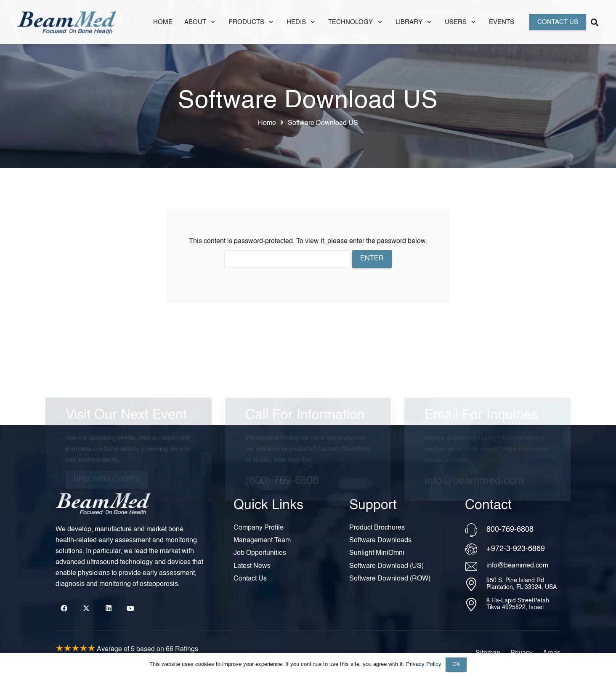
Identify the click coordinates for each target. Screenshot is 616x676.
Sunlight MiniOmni (377, 553)
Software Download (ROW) (390, 579)
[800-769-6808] (476, 530)
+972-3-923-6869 (516, 549)
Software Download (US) (386, 566)
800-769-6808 (510, 530)
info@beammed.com (474, 459)
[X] (86, 608)
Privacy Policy (424, 664)
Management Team (262, 541)
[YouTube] (130, 608)
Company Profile (259, 528)
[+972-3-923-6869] (476, 549)
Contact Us (250, 579)
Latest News (252, 566)
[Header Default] (67, 22)
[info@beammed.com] (476, 566)
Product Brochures (377, 528)
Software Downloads (380, 541)
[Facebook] (64, 608)
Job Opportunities (260, 553)
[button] (211, 22)
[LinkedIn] (109, 608)
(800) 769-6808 (282, 459)
